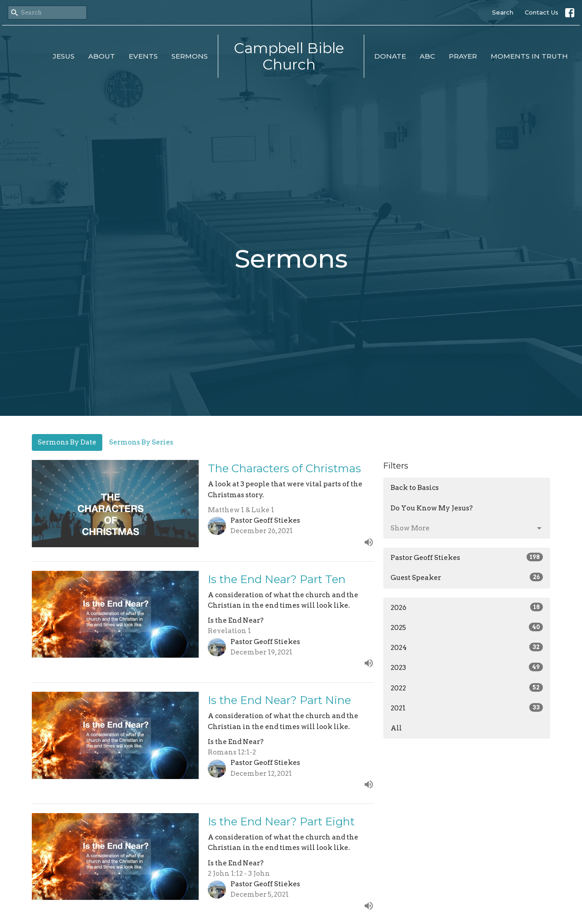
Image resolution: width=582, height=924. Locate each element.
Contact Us (542, 12)
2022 (467, 688)
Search (503, 12)
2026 (467, 607)
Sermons (190, 56)
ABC (427, 56)
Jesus (64, 56)
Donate (390, 56)
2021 (467, 708)
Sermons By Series (141, 442)
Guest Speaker (467, 577)
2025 (467, 627)
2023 (467, 667)
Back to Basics (415, 488)
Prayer (463, 56)
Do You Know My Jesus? (432, 508)
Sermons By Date (67, 442)
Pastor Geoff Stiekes (467, 557)
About (102, 56)
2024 (467, 647)
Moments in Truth (529, 56)
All (396, 728)
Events (143, 56)
